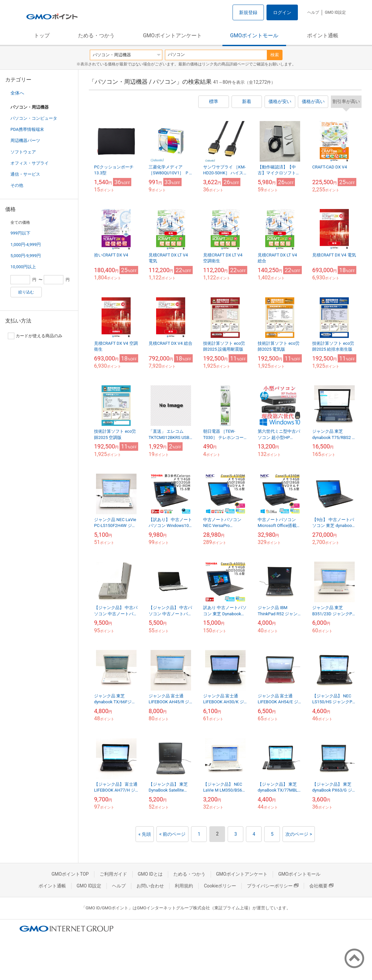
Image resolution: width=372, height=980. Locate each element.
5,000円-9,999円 (26, 256)
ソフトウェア (23, 152)
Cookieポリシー (220, 886)
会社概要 (321, 886)
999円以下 (20, 233)
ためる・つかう (96, 35)
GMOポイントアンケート (172, 35)
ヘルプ (313, 12)
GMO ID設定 (335, 12)
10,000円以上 (23, 267)
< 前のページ (173, 834)
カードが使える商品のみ (35, 336)
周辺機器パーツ (25, 140)
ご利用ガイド (113, 874)
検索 (275, 55)
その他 (17, 185)
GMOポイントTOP (70, 874)
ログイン (282, 12)
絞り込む (26, 292)
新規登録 (248, 12)
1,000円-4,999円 (26, 245)
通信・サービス (25, 174)
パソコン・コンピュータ (34, 118)
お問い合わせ (150, 886)
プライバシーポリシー (273, 886)
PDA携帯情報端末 (27, 129)
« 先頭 (145, 834)
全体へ (17, 93)
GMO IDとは (150, 874)
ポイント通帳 (323, 35)
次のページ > (299, 834)
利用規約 (184, 886)
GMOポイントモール (254, 35)
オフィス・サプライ (30, 163)
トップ (42, 35)
